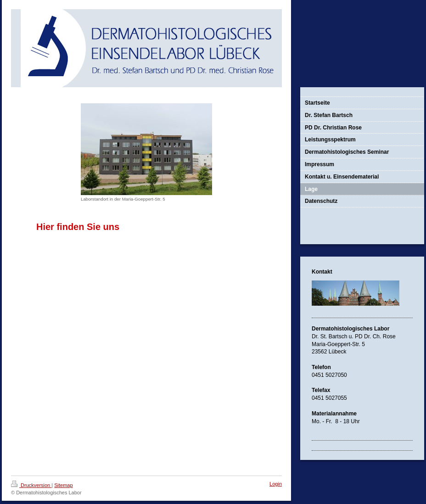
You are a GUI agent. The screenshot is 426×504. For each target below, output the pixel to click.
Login (276, 484)
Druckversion (31, 485)
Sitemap (63, 485)
